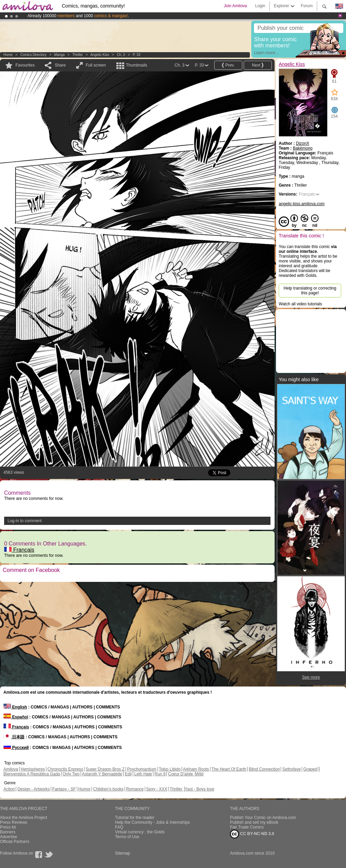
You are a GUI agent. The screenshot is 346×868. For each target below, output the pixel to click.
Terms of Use (127, 837)
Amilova (11, 769)
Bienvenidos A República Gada (32, 774)
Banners (8, 832)
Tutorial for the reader (135, 818)
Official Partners (15, 842)
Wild (199, 774)
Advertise (9, 837)
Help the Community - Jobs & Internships (152, 822)
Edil (128, 774)
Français (19, 550)
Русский (16, 748)
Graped (310, 769)
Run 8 (160, 774)
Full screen (96, 65)
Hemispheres (33, 769)
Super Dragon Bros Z (105, 769)
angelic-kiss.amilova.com (302, 204)
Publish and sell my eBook (254, 822)
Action (9, 789)
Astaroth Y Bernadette (102, 774)
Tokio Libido (170, 769)
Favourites (25, 65)
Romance (135, 789)
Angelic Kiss (100, 55)
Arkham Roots (196, 769)
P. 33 (137, 55)
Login (260, 6)
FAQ (119, 827)
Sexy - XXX (157, 789)
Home (8, 55)
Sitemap (123, 853)
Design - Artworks (34, 789)
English (15, 707)
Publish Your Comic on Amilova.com (263, 818)
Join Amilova (235, 6)
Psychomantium (142, 769)
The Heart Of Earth (229, 769)
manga (60, 55)
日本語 (14, 737)
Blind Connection (264, 769)
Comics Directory (33, 55)
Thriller (78, 55)
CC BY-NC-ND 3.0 (252, 834)
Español (16, 717)
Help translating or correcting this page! (310, 291)
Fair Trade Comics (247, 827)
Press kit (8, 827)
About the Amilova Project (24, 818)
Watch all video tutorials (300, 304)
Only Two (71, 774)
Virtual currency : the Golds (140, 832)
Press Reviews (14, 822)
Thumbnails (137, 65)
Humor (84, 789)
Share (60, 65)
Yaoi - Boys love (199, 789)
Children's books (108, 789)
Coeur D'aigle (181, 774)
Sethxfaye (292, 769)
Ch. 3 (121, 55)
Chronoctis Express (65, 769)
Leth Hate (143, 774)
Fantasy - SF (64, 789)
